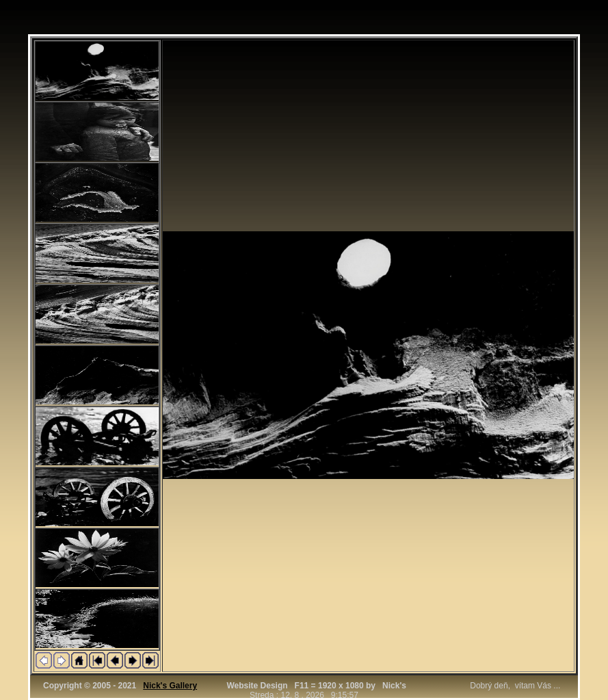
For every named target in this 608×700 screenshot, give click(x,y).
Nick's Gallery (170, 686)
